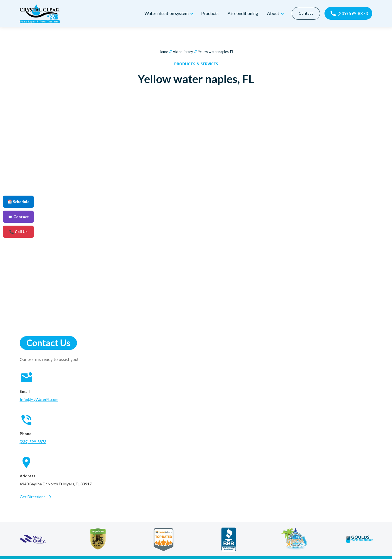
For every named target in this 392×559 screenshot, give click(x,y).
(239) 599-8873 (33, 442)
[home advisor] (163, 539)
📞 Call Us (18, 232)
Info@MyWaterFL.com (39, 399)
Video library (183, 52)
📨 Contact (18, 217)
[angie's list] (98, 539)
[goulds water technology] (359, 539)
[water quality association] (33, 539)
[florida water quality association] (294, 539)
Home (163, 52)
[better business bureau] (229, 539)
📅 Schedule (18, 202)
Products (210, 13)
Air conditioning (243, 13)
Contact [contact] (306, 13)
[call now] (348, 13)
